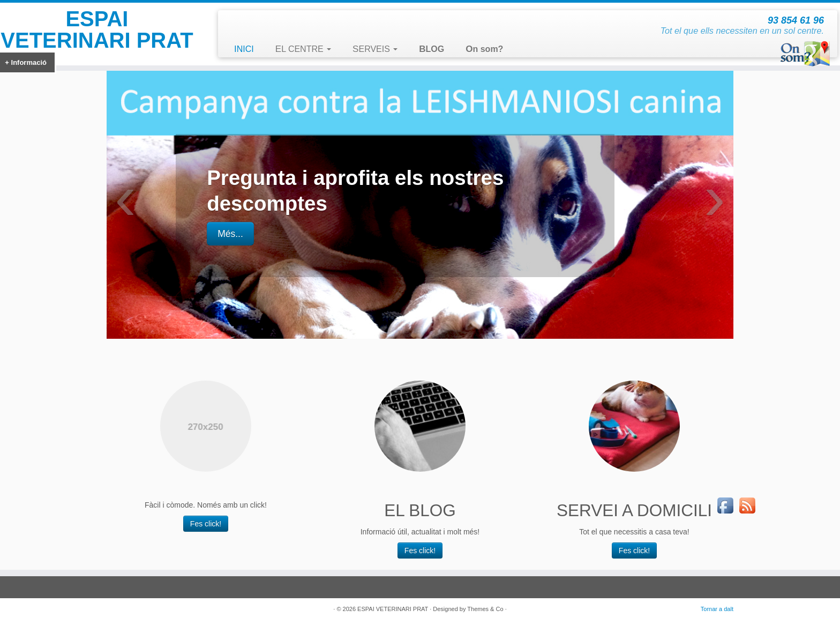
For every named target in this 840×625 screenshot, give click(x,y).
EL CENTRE (303, 49)
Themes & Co (485, 609)
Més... (230, 234)
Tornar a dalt (717, 609)
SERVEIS (375, 49)
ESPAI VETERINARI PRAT (97, 29)
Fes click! (206, 524)
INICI (244, 49)
